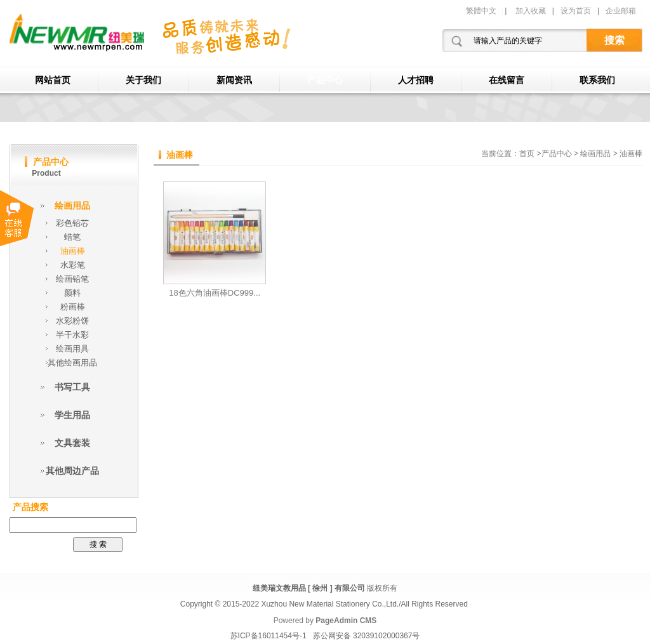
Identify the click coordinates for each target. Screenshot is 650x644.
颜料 (72, 293)
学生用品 (72, 415)
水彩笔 (73, 265)
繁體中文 (481, 11)
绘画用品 (72, 206)
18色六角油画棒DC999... (215, 293)
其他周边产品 (72, 471)
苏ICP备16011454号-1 (269, 636)
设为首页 (576, 11)
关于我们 (143, 80)
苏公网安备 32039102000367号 (367, 636)
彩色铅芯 (72, 223)
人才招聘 (416, 80)
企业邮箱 (621, 11)
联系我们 (597, 80)
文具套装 (72, 443)
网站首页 (53, 80)
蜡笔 (72, 237)
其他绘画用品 (72, 363)
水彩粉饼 (72, 321)
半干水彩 (72, 335)
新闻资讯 (234, 80)
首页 (527, 154)
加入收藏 (531, 11)
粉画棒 (73, 307)
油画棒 (73, 251)
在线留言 (507, 80)
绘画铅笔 (72, 279)
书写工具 (72, 387)
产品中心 (325, 80)
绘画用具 (72, 349)
